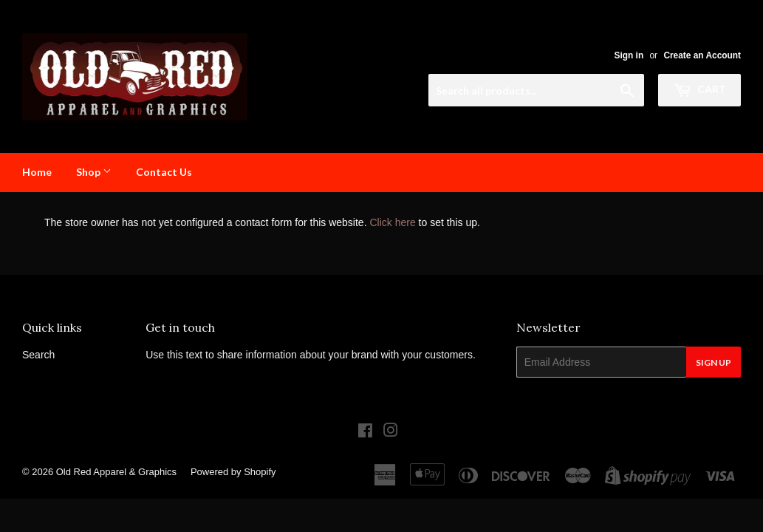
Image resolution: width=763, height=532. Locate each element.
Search (38, 355)
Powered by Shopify (233, 472)
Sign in (629, 55)
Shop (94, 172)
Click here (392, 222)
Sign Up (714, 362)
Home (37, 172)
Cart (699, 89)
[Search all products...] (536, 90)
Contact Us (164, 172)
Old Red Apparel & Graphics (116, 472)
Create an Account (702, 55)
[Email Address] (601, 362)
